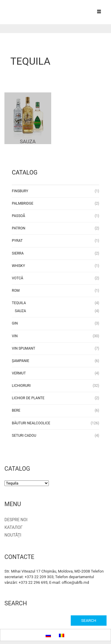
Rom (16, 291)
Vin (15, 336)
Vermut (19, 373)
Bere (16, 410)
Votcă (17, 278)
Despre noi (16, 520)
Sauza (20, 311)
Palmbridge (23, 203)
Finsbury (20, 191)
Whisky (18, 266)
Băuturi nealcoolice (31, 423)
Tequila (19, 303)
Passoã (18, 216)
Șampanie (21, 361)
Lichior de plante (28, 398)
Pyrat (17, 241)
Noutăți (13, 535)
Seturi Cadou (24, 436)
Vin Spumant (24, 348)
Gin (15, 323)
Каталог (14, 527)
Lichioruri (21, 386)
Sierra (18, 253)
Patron (18, 228)
